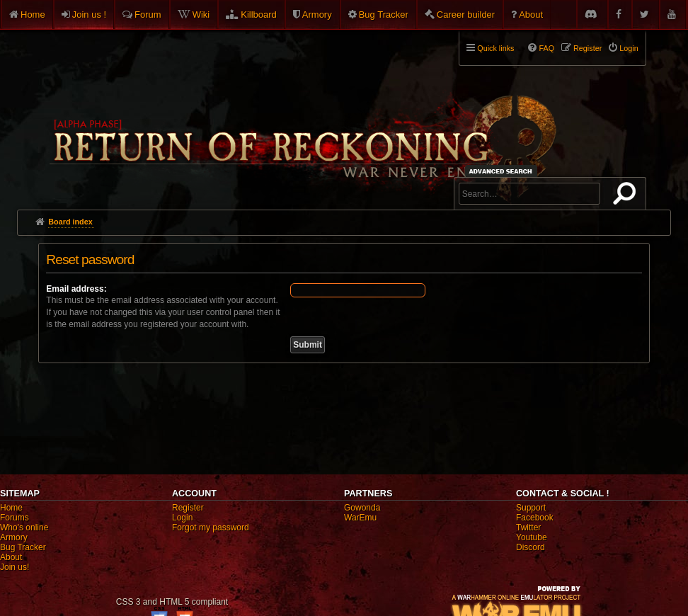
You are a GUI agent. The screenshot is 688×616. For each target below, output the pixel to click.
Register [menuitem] (587, 48)
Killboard (259, 15)
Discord (531, 547)
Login (182, 518)
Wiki (201, 15)
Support (531, 508)
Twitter (528, 527)
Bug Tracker (384, 15)
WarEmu (360, 518)
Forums (15, 518)
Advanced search (503, 171)
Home (33, 15)
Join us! (15, 567)
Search (627, 196)
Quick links (495, 48)
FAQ (546, 48)
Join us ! (89, 15)
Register (188, 508)
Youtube (532, 537)
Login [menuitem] (629, 48)
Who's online (24, 527)
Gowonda (362, 508)
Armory (317, 15)
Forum (148, 15)
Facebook (535, 518)
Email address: (76, 289)
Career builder (466, 15)
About (531, 15)
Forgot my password (211, 527)
